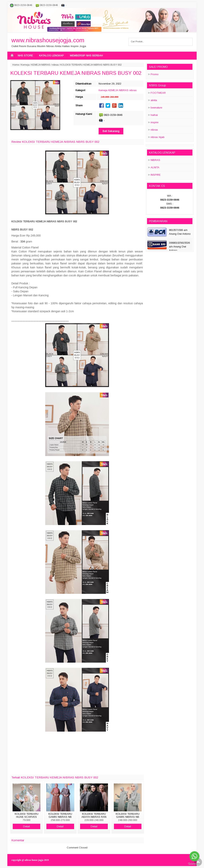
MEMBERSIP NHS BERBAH (86, 56)
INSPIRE (156, 175)
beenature (156, 108)
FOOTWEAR (158, 93)
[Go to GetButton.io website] (194, 864)
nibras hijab (158, 137)
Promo (155, 74)
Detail (26, 826)
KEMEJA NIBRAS (41, 65)
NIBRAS (155, 160)
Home (16, 65)
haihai (154, 115)
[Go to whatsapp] (194, 856)
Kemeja (25, 65)
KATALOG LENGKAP (51, 56)
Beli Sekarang (111, 131)
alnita (154, 100)
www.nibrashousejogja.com (48, 40)
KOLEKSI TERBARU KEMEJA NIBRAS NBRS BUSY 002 (76, 73)
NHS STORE (25, 56)
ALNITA (155, 167)
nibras (55, 65)
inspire (154, 122)
